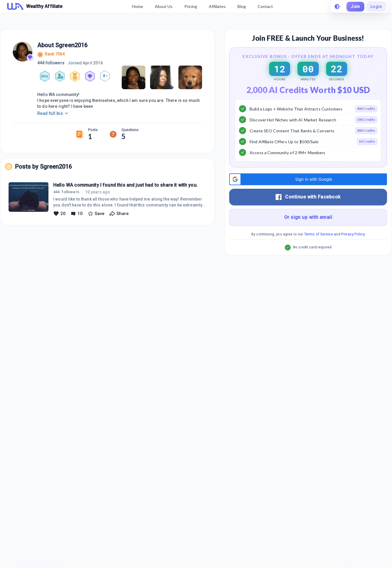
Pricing (191, 6)
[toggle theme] (337, 6)
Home (138, 6)
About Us (164, 6)
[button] (308, 194)
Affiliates (217, 6)
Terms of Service (319, 249)
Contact (265, 6)
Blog (242, 6)
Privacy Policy (353, 249)
